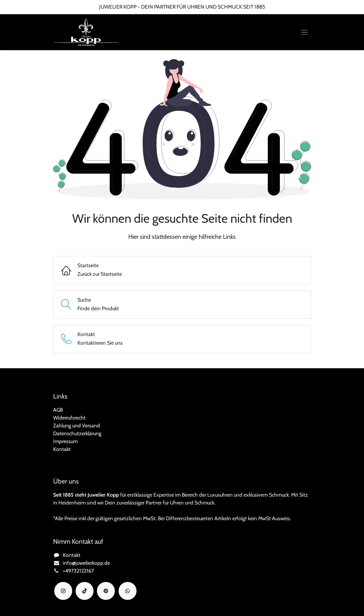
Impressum (65, 441)
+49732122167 (78, 571)
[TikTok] (85, 591)
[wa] (128, 591)
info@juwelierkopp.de (86, 563)
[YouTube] (106, 591)
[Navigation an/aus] (304, 32)
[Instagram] (63, 591)
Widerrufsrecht (69, 418)
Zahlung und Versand (77, 426)
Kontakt (62, 449)
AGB (58, 410)
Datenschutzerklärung (77, 433)
